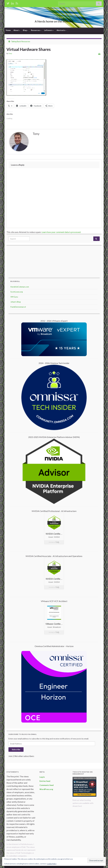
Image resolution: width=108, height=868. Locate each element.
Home (8, 30)
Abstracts (61, 30)
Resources (36, 30)
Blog (26, 30)
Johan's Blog (16, 302)
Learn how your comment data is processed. (61, 232)
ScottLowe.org (17, 292)
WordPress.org (46, 789)
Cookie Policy (52, 864)
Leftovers (49, 30)
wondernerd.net (54, 17)
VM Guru (14, 297)
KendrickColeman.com (20, 287)
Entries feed (45, 781)
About (17, 30)
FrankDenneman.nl (18, 307)
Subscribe (16, 749)
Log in (42, 777)
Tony (10, 53)
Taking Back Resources (21, 41)
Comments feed (47, 785)
